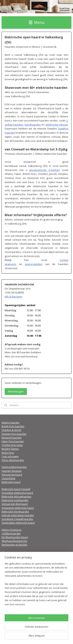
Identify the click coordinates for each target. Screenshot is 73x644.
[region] (36, 586)
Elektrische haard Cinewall (16, 489)
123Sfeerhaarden (11, 534)
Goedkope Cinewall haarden (17, 519)
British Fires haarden (13, 426)
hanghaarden (33, 125)
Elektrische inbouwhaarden (16, 497)
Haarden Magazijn (12, 471)
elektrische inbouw (57, 125)
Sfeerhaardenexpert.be (14, 541)
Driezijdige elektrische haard (17, 493)
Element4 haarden (12, 438)
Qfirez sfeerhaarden (13, 460)
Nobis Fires (8, 453)
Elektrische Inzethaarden (15, 500)
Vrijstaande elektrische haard (18, 508)
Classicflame (8, 478)
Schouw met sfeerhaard (15, 504)
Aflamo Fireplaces (11, 530)
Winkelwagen (16, 391)
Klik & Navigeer (14, 297)
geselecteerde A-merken (44, 170)
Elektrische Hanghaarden (15, 512)
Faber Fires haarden (13, 441)
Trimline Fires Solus (12, 445)
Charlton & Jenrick (11, 430)
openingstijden (34, 264)
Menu (37, 22)
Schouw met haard (12, 475)
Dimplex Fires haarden (14, 434)
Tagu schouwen (10, 456)
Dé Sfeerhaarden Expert (15, 537)
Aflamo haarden (11, 423)
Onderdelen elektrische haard (18, 523)
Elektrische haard (11, 482)
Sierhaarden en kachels (14, 545)
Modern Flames (10, 449)
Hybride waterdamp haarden (18, 515)
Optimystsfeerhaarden (14, 467)
